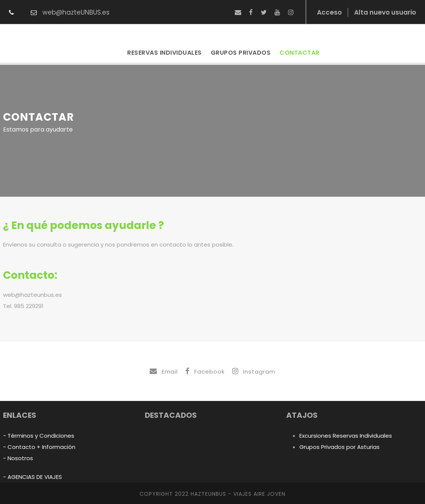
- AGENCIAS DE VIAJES (32, 477)
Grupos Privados (241, 53)
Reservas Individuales (164, 53)
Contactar (300, 53)
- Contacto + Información (39, 447)
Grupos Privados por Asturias (339, 447)
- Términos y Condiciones (39, 436)
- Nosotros (18, 458)
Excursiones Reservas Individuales (346, 436)
